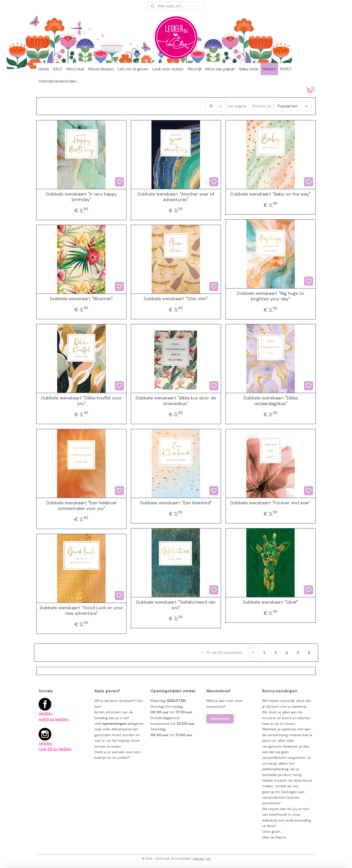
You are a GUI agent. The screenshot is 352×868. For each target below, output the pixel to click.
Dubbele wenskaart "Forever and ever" (271, 503)
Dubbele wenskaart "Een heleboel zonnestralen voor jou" (81, 506)
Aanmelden (220, 719)
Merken (269, 69)
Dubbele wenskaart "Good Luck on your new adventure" (81, 611)
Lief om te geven (133, 69)
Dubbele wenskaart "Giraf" (270, 602)
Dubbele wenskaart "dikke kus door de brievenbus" (176, 401)
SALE (58, 69)
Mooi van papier (220, 69)
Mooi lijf (195, 69)
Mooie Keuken (101, 69)
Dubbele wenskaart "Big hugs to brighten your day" (271, 296)
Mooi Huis (75, 69)
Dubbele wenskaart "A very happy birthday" (81, 197)
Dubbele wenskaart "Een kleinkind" (176, 503)
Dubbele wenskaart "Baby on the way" (271, 194)
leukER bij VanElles (54, 719)
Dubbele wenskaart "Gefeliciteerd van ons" (176, 605)
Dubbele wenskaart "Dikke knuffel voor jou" (81, 401)
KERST (286, 69)
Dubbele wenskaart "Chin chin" (176, 299)
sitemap (198, 859)
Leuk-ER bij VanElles (55, 749)
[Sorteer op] (292, 106)
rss (208, 859)
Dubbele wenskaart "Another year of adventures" (176, 197)
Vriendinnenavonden (58, 81)
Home (44, 69)
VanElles (45, 713)
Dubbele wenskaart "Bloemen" (81, 299)
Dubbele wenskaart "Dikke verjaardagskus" (270, 401)
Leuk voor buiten (168, 69)
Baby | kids (249, 69)
